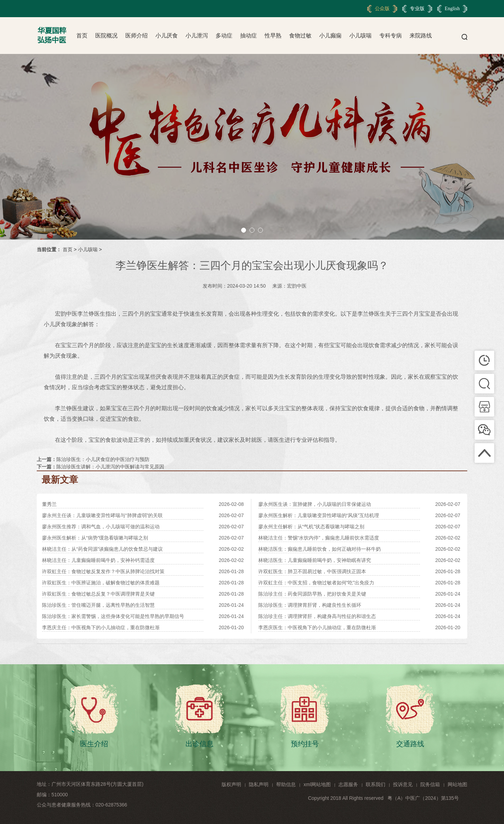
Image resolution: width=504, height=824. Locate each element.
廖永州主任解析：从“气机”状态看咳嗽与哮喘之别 (311, 527)
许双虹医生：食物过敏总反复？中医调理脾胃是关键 (98, 594)
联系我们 (376, 784)
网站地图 (457, 784)
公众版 (382, 9)
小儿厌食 (167, 36)
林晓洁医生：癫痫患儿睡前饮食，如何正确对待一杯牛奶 (320, 549)
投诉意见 (403, 784)
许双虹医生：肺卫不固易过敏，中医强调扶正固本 (312, 571)
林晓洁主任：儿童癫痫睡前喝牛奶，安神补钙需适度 (98, 560)
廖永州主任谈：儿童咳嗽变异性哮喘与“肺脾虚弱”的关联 (102, 515)
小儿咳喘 (360, 36)
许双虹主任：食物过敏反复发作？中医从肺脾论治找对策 (103, 571)
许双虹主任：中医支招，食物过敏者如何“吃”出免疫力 (316, 583)
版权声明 (231, 784)
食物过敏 (300, 36)
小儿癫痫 (330, 36)
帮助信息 (286, 784)
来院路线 (421, 36)
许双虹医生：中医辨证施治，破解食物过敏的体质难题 (101, 583)
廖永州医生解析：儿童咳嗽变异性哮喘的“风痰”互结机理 (319, 515)
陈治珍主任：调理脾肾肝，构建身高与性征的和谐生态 (317, 616)
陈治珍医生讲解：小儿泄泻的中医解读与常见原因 (110, 467)
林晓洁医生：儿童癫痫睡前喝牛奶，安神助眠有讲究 (315, 560)
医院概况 (106, 36)
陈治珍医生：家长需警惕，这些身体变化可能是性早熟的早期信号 (113, 616)
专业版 (417, 9)
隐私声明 (259, 784)
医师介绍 (136, 36)
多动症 (224, 36)
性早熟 (273, 36)
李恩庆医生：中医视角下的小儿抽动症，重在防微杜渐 (317, 627)
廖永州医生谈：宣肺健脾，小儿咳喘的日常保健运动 (315, 504)
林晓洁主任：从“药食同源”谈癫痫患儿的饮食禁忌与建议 (102, 549)
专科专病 (391, 36)
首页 (82, 36)
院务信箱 (430, 784)
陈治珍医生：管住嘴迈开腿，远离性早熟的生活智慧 (98, 605)
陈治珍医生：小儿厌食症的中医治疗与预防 (103, 459)
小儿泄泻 (197, 36)
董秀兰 (49, 504)
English (452, 9)
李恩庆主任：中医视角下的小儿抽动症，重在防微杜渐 (101, 627)
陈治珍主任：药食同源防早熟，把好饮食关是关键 (312, 594)
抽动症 (248, 36)
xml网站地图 (317, 784)
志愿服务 (348, 784)
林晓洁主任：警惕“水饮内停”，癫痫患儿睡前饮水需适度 (319, 538)
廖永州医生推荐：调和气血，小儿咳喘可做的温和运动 (101, 527)
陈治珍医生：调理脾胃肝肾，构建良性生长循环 (310, 605)
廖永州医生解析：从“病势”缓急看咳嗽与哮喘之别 (95, 538)
